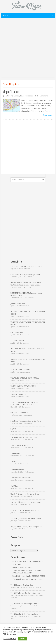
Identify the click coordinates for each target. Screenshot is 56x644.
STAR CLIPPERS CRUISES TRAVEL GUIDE (26, 266)
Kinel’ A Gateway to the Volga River (25, 494)
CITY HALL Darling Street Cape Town (25, 274)
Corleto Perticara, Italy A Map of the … (26, 510)
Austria (14, 462)
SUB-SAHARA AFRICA (19, 445)
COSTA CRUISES (17, 333)
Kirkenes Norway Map (33, 579)
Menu (5, 16)
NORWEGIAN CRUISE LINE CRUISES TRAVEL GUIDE (28, 313)
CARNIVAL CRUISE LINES (20, 370)
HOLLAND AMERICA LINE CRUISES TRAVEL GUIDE (27, 350)
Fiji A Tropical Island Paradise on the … (27, 518)
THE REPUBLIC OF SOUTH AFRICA (24, 437)
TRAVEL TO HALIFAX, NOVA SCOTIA (25, 378)
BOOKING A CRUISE (18, 394)
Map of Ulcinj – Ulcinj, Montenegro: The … (28, 527)
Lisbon (17, 96)
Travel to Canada (17, 470)
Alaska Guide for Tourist (20, 478)
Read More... (48, 115)
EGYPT (13, 429)
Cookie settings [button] (10, 639)
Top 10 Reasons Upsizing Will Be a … (26, 604)
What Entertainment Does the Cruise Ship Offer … (28, 361)
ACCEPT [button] (22, 639)
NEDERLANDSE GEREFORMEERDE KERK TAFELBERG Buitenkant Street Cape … (26, 284)
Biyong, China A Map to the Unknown (26, 502)
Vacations (29, 96)
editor (7, 96)
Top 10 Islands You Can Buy (22, 585)
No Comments (43, 96)
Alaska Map (15, 453)
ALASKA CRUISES (17, 341)
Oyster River (27, 567)
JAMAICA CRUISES (18, 304)
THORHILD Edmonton (19, 413)
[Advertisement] (28, 49)
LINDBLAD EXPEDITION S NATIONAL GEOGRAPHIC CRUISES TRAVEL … (25, 404)
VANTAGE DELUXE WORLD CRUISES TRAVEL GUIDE (28, 323)
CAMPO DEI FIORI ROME (35, 576)
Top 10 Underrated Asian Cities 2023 (25, 593)
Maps (22, 96)
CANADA (14, 486)
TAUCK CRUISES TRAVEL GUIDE (23, 386)
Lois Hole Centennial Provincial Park (26, 421)
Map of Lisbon (11, 92)
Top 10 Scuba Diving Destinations (24, 614)
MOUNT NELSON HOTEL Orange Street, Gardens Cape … (26, 294)
